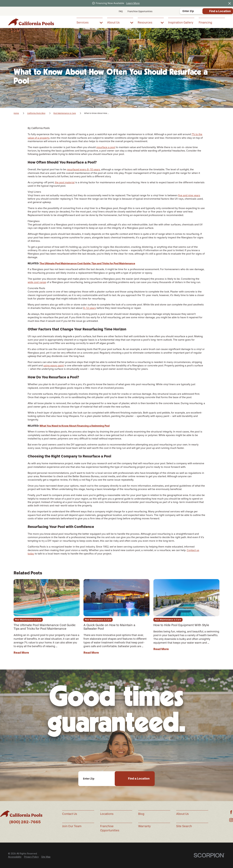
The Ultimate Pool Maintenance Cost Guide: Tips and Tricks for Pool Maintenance (87, 263)
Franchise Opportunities (140, 11)
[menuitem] (90, 22)
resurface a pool (106, 147)
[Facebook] (231, 812)
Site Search (184, 826)
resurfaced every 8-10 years (83, 169)
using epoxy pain (53, 366)
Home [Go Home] (16, 113)
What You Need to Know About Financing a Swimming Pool (75, 426)
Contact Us (70, 814)
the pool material (65, 182)
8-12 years (90, 308)
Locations (107, 814)
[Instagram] (231, 820)
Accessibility (15, 857)
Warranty (144, 826)
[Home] (31, 22)
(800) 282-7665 (25, 822)
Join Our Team (72, 826)
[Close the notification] (230, 3)
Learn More (133, 3)
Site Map (46, 857)
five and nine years (189, 195)
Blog (141, 814)
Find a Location (220, 11)
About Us (182, 814)
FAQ (121, 11)
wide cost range (37, 282)
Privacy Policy (31, 857)
